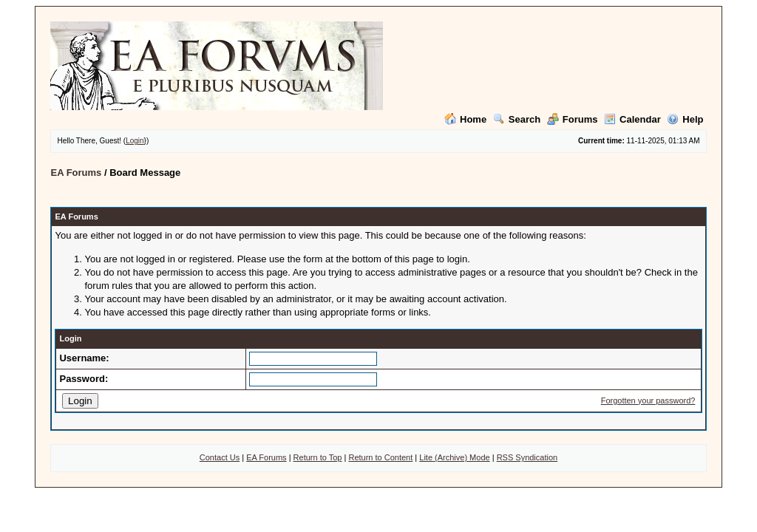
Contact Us (220, 457)
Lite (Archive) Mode (454, 457)
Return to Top (318, 457)
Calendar (632, 119)
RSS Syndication (527, 457)
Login (135, 141)
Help (685, 119)
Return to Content (380, 457)
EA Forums (76, 173)
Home (465, 119)
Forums (573, 119)
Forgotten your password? (648, 400)
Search (517, 119)
